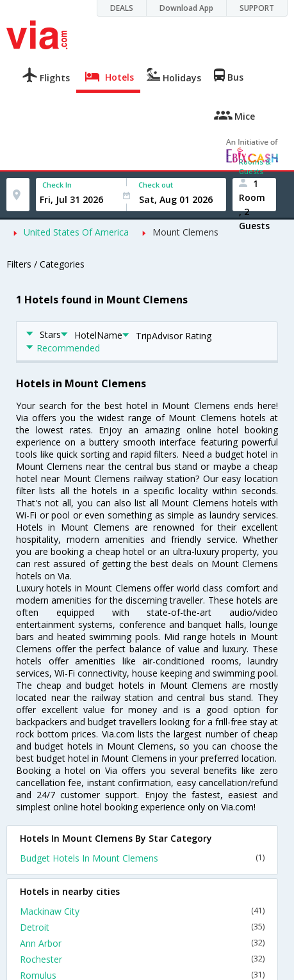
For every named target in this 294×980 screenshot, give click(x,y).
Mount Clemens (185, 232)
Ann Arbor (142, 943)
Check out (156, 185)
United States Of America (76, 232)
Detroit (142, 927)
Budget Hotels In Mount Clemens (142, 858)
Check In (57, 185)
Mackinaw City (142, 911)
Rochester (142, 959)
